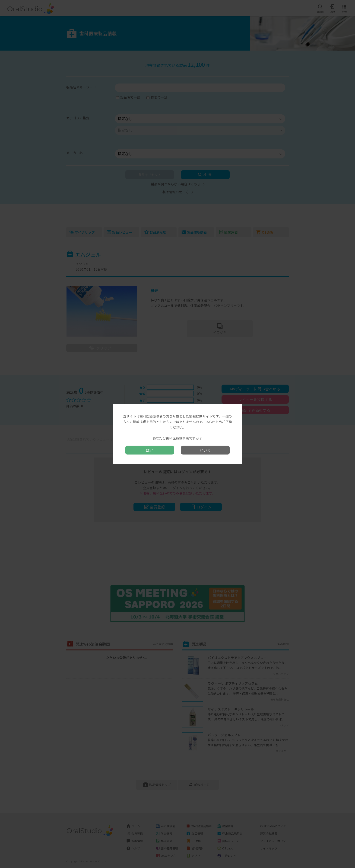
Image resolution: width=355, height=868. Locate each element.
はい (150, 450)
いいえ (205, 450)
